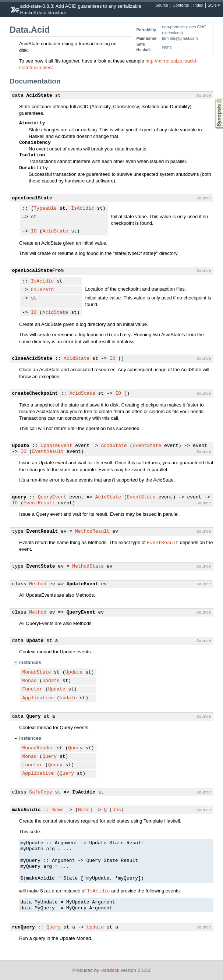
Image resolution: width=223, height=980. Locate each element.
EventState (147, 446)
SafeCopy (40, 792)
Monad (30, 681)
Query (34, 717)
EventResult (48, 452)
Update (35, 641)
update (21, 446)
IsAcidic (82, 209)
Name (58, 810)
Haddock (110, 970)
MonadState (37, 672)
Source (162, 6)
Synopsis (213, 98)
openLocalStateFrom (38, 271)
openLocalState (32, 198)
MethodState (88, 567)
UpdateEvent (57, 446)
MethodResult (92, 532)
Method (38, 584)
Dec (117, 810)
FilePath (42, 290)
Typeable (45, 209)
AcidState (39, 96)
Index (198, 6)
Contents (181, 6)
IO (34, 231)
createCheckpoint (35, 394)
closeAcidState (32, 359)
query (19, 497)
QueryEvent (52, 497)
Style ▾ (214, 6)
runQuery (24, 927)
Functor (33, 689)
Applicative (38, 698)
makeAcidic (26, 810)
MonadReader (38, 748)
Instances (30, 662)
